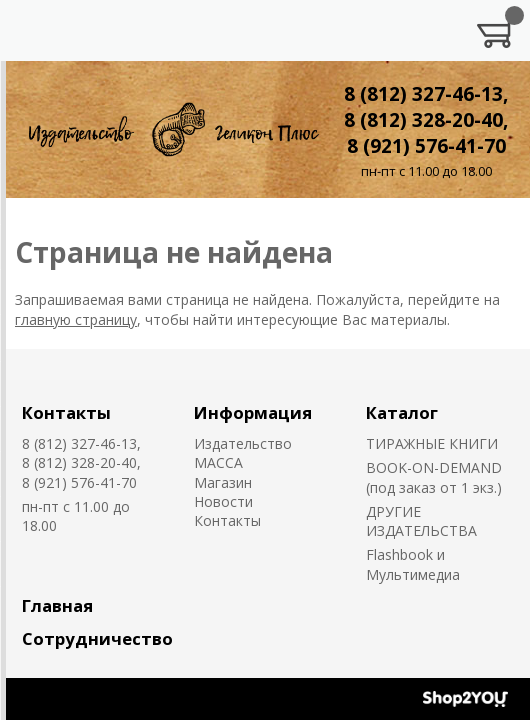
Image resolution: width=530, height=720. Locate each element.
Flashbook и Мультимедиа (413, 564)
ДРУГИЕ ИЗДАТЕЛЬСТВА (421, 521)
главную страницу (76, 319)
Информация (253, 412)
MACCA (218, 462)
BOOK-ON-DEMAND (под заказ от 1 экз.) (434, 477)
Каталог (402, 412)
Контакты (66, 412)
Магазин (223, 482)
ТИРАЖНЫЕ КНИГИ (432, 443)
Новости (223, 501)
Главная (57, 605)
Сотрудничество (97, 638)
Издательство (243, 443)
